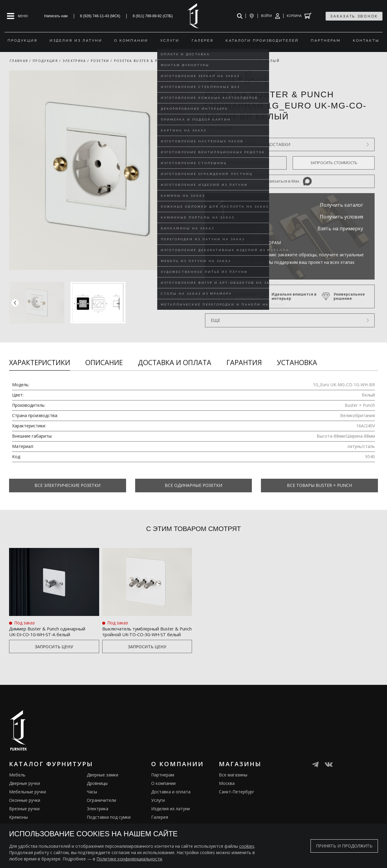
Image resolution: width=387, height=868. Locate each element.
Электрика (98, 816)
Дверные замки (102, 782)
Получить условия (341, 217)
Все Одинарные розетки (193, 485)
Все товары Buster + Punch (319, 485)
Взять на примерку (340, 228)
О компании (163, 790)
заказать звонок (354, 16)
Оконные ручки (25, 807)
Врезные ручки (24, 816)
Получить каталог (341, 205)
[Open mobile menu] (18, 16)
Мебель (17, 782)
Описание (104, 362)
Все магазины (233, 782)
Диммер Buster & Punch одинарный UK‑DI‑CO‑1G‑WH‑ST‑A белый (47, 634)
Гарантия (244, 362)
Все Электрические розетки (67, 485)
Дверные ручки (24, 790)
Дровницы (97, 790)
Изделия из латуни (171, 816)
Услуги (158, 807)
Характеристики (40, 362)
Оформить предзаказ (246, 163)
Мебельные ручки (28, 799)
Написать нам (56, 16)
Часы (92, 799)
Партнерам (163, 782)
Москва (227, 790)
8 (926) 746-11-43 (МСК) (100, 16)
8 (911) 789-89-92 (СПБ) (153, 16)
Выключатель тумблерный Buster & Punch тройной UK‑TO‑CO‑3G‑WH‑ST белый (139, 634)
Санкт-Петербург (237, 799)
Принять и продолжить (344, 846)
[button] (181, 303)
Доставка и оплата (175, 362)
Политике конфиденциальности (129, 859)
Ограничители (101, 807)
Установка (297, 362)
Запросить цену (54, 654)
